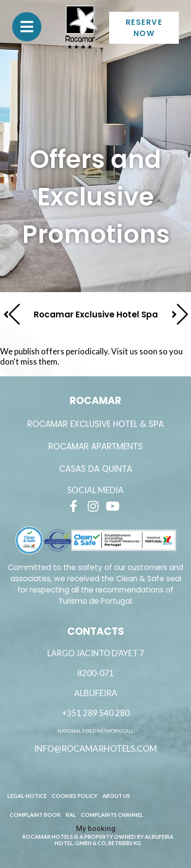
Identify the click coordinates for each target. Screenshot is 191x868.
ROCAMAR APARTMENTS (95, 446)
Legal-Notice (27, 796)
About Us (116, 796)
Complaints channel (112, 815)
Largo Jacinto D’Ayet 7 (96, 653)
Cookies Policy (75, 796)
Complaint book (35, 815)
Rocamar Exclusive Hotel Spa (96, 314)
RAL (71, 815)
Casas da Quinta (95, 469)
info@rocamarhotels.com (95, 748)
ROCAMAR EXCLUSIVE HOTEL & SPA (95, 424)
